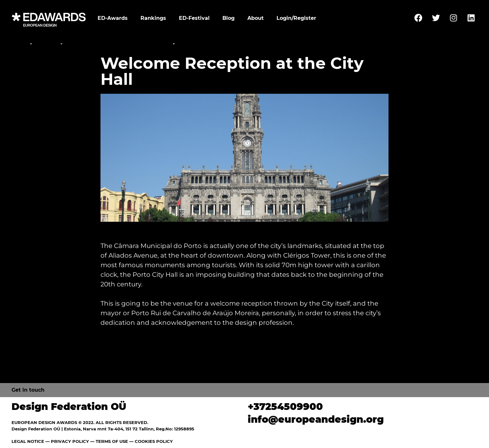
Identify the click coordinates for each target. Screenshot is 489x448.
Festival (46, 44)
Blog (228, 18)
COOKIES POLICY (154, 441)
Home (20, 44)
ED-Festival (194, 18)
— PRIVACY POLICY (67, 441)
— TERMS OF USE (109, 441)
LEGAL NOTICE (28, 441)
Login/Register (296, 18)
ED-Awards (113, 18)
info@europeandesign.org (316, 419)
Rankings (153, 18)
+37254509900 (285, 407)
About (256, 18)
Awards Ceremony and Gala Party (118, 44)
